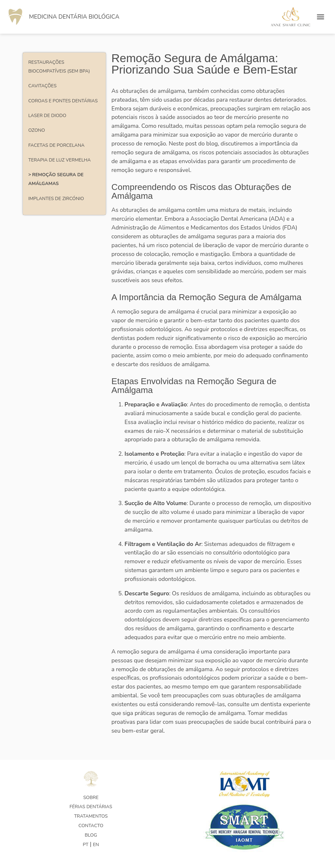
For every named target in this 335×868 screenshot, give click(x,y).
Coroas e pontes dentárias (63, 101)
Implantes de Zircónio (56, 199)
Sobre (91, 798)
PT (86, 845)
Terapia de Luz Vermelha (59, 160)
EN (96, 845)
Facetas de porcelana (56, 145)
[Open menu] (321, 17)
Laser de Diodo (47, 116)
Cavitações (42, 86)
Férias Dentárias (91, 807)
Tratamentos (91, 816)
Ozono (36, 130)
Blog (91, 835)
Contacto (91, 826)
